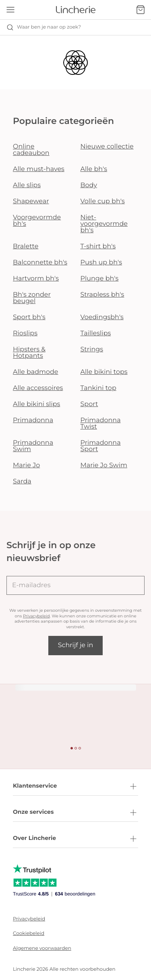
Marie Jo (26, 465)
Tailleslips (96, 333)
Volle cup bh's (103, 201)
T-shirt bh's (98, 247)
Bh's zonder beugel (32, 298)
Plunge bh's (100, 279)
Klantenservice (75, 786)
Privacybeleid (36, 616)
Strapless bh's (102, 295)
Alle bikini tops (104, 372)
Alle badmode (36, 372)
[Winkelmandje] (141, 10)
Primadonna (33, 420)
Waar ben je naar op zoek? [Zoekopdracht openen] (44, 27)
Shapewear (31, 201)
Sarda (22, 482)
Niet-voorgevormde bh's (104, 224)
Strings (92, 350)
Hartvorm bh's (36, 279)
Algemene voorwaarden (42, 948)
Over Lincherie (75, 839)
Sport (89, 404)
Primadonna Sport (101, 446)
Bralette (26, 247)
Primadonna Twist (101, 424)
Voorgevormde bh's (37, 221)
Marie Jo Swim (104, 465)
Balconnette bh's (40, 263)
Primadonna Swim (33, 446)
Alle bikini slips (36, 404)
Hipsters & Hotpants (29, 353)
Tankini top (98, 388)
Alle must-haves (39, 169)
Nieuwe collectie (107, 147)
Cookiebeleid (29, 934)
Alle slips (27, 185)
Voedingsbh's (102, 317)
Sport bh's (29, 317)
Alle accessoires (38, 388)
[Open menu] (10, 10)
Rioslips (25, 333)
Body (89, 185)
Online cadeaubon (31, 150)
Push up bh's (101, 263)
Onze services (75, 813)
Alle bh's (94, 169)
